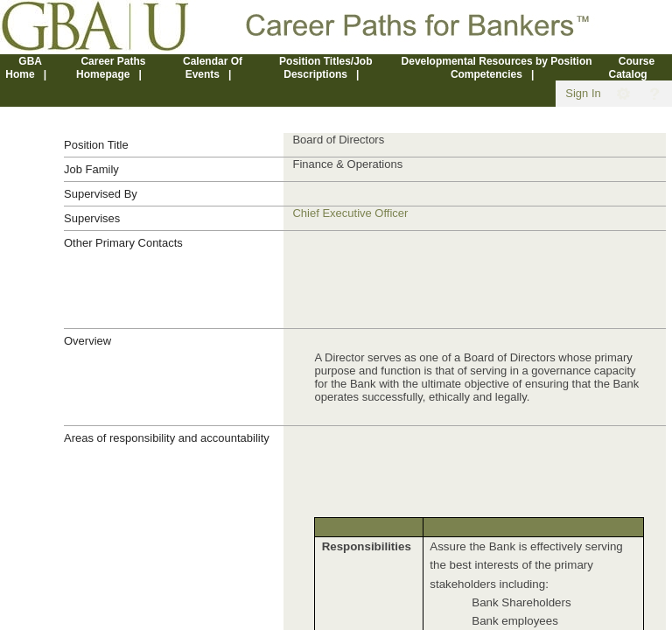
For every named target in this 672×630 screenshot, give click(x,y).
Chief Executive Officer (350, 213)
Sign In (583, 93)
